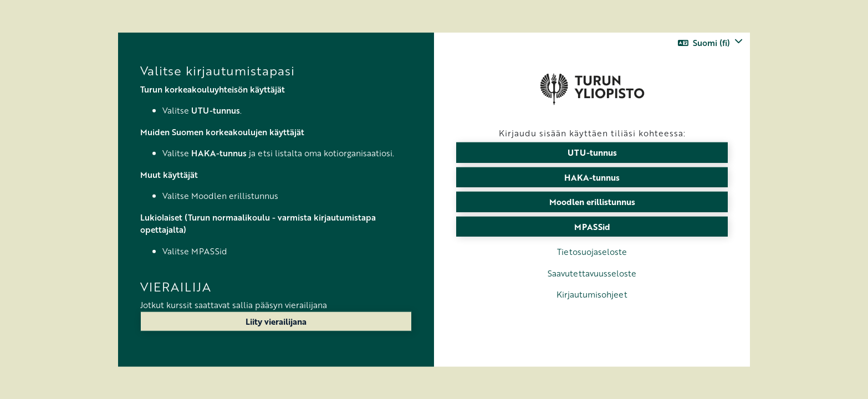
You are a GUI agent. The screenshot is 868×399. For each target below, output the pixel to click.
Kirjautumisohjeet (592, 294)
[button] (710, 43)
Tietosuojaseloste (592, 252)
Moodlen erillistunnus (592, 202)
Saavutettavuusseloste (592, 273)
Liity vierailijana (276, 321)
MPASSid (592, 226)
